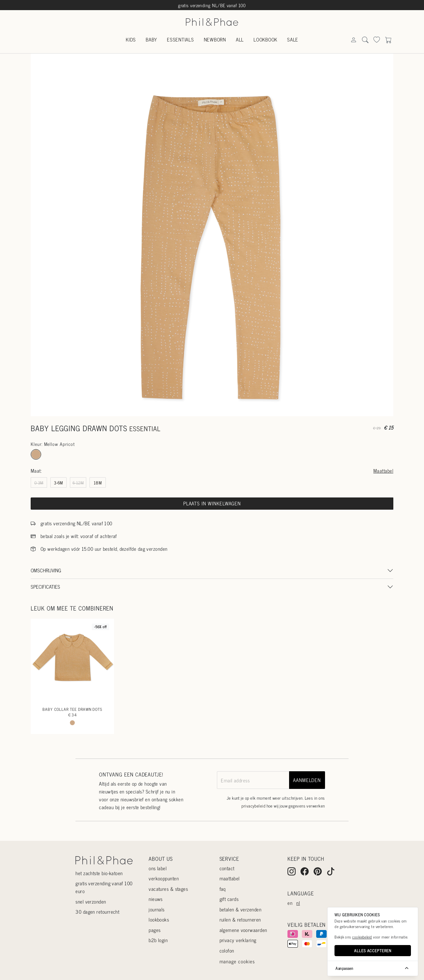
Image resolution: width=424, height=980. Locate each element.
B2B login (158, 940)
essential (145, 428)
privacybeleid (253, 806)
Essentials (180, 39)
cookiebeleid (362, 937)
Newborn (215, 39)
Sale (293, 39)
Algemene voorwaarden (243, 930)
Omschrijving (46, 570)
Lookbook (265, 39)
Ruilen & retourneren (240, 919)
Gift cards (229, 899)
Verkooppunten (164, 878)
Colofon (227, 950)
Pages (155, 930)
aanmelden (307, 780)
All (240, 39)
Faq (223, 889)
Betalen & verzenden (241, 909)
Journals (157, 909)
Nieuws (156, 899)
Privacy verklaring (238, 940)
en (290, 903)
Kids (131, 39)
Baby (151, 39)
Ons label (158, 868)
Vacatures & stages (168, 889)
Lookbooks (159, 919)
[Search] (353, 40)
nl (298, 903)
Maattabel (383, 471)
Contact (227, 868)
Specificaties (45, 587)
